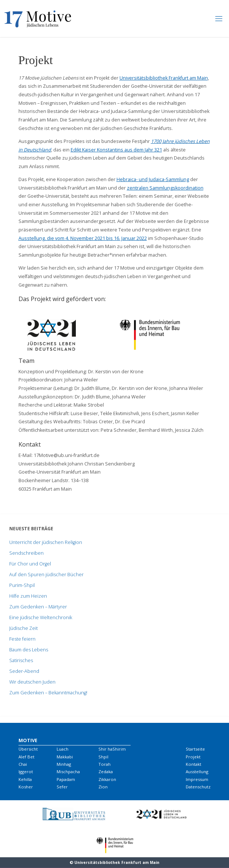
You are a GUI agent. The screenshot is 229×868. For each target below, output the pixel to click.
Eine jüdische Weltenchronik (41, 617)
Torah (105, 764)
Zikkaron (107, 779)
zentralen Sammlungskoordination (165, 188)
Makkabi (65, 757)
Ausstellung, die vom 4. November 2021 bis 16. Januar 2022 (83, 238)
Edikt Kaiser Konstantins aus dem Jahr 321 (116, 150)
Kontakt (193, 764)
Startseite (195, 749)
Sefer (62, 787)
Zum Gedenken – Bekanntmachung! (48, 693)
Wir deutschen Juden (32, 682)
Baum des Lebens (29, 650)
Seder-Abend (24, 671)
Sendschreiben (26, 553)
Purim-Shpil (22, 585)
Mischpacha (68, 772)
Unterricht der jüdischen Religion (46, 542)
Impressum (197, 779)
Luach (63, 749)
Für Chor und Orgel (30, 564)
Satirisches (21, 660)
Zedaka (106, 772)
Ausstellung (197, 772)
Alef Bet (26, 757)
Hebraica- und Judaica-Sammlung (153, 179)
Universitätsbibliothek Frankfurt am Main (164, 78)
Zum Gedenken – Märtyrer (38, 607)
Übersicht (28, 749)
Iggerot (26, 772)
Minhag (64, 764)
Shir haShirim (112, 749)
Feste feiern (22, 639)
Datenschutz (198, 787)
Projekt (193, 757)
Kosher (26, 787)
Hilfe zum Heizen (28, 596)
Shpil (103, 757)
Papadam (66, 779)
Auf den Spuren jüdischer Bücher (46, 575)
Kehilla (25, 779)
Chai (23, 764)
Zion (103, 787)
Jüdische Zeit (23, 628)
